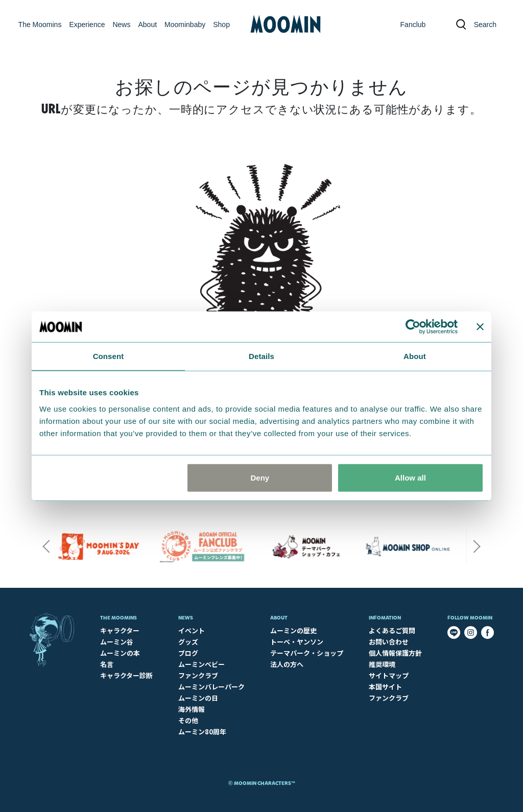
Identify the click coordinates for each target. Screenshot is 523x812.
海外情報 (192, 709)
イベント (192, 630)
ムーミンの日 (198, 698)
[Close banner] (480, 327)
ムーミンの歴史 (293, 630)
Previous (46, 546)
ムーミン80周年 (202, 732)
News (186, 618)
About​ (279, 618)
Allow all (410, 477)
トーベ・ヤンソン (297, 642)
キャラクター (120, 630)
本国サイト (385, 687)
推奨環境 (382, 664)
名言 (107, 664)
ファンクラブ (198, 675)
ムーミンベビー (201, 664)
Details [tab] (261, 356)
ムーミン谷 (117, 642)
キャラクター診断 (126, 675)
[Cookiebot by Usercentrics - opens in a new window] (413, 327)
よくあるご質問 (392, 630)
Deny (260, 477)
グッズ (188, 642)
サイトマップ (389, 675)
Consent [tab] (109, 356)
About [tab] (415, 356)
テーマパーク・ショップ (307, 653)
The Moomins (118, 618)
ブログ (188, 653)
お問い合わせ (389, 642)
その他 (188, 720)
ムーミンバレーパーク (211, 687)
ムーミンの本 (120, 653)
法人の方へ (287, 664)
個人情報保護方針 (395, 653)
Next (477, 546)
